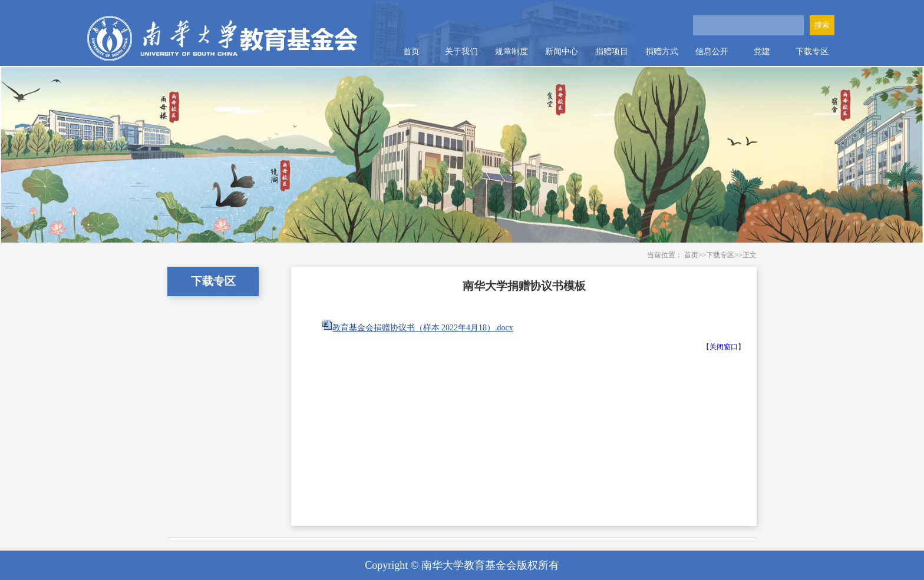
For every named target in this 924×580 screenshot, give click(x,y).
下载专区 (812, 52)
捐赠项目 (612, 52)
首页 (411, 52)
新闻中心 (562, 52)
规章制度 (511, 52)
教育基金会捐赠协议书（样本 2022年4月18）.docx (423, 328)
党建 (762, 52)
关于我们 (461, 52)
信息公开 (712, 52)
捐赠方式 (662, 52)
